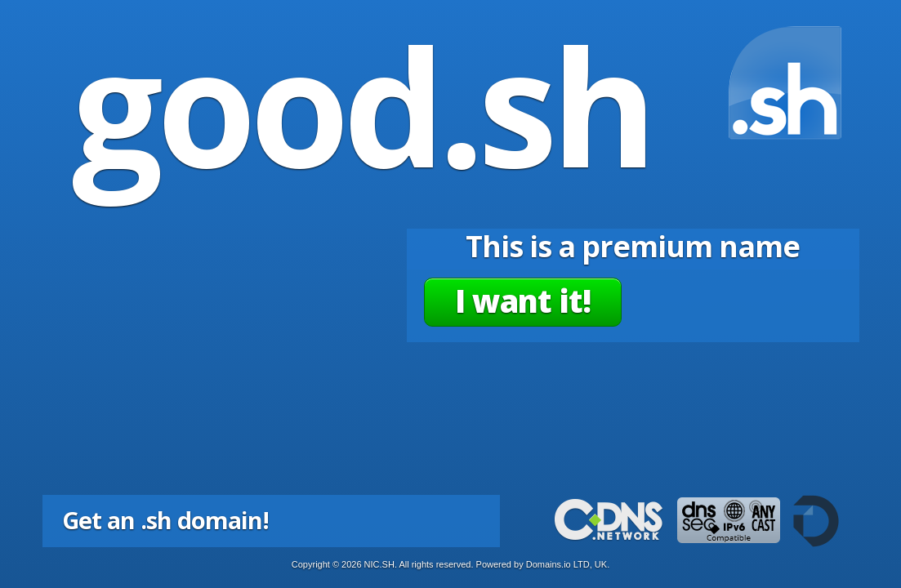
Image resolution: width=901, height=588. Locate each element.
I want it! (523, 301)
